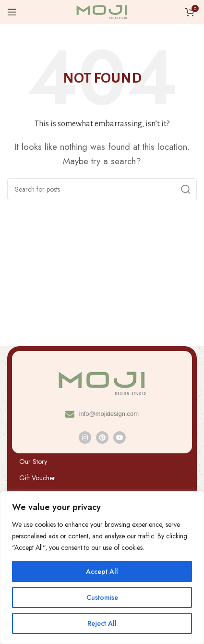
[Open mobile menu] (12, 12)
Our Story (33, 462)
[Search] (102, 189)
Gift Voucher (37, 478)
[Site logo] (102, 11)
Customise (102, 597)
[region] (102, 568)
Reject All (102, 623)
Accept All (102, 571)
